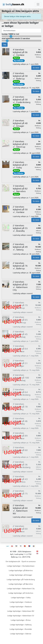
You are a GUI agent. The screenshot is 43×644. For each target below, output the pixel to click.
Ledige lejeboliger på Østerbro (21, 570)
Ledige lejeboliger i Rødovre (21, 607)
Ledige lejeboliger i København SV (21, 616)
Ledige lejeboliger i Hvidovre (21, 602)
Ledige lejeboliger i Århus (21, 620)
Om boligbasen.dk (13, 561)
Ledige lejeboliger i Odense (21, 634)
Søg (5, 45)
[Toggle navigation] (38, 4)
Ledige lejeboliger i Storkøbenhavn (21, 566)
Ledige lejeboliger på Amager (21, 575)
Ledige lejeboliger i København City (21, 589)
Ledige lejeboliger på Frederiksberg (21, 580)
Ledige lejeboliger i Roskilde (21, 629)
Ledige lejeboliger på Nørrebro (21, 584)
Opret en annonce (29, 561)
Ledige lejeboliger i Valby (21, 598)
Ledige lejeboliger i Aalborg (21, 625)
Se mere (36, 68)
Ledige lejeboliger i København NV (21, 611)
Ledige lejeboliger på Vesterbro (21, 593)
